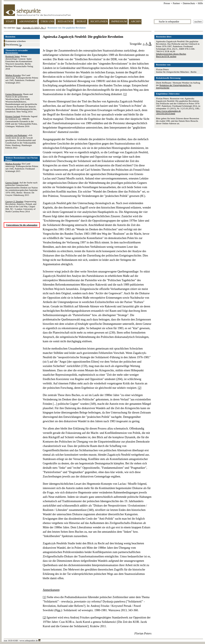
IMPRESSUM (119, 21)
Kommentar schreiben (15, 41)
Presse (167, 3)
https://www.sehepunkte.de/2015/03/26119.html (168, 112)
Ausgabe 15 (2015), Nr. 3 (34, 28)
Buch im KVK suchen (166, 56)
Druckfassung (13, 45)
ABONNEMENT (28, 21)
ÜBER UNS (47, 21)
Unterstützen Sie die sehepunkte (22, 225)
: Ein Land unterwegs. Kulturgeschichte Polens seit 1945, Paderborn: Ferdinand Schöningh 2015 (22, 79)
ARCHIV (136, 21)
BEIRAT (81, 21)
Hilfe (200, 3)
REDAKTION (66, 21)
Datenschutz (189, 3)
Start (19, 28)
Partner (176, 3)
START (10, 21)
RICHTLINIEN (99, 21)
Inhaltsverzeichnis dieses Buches (171, 54)
